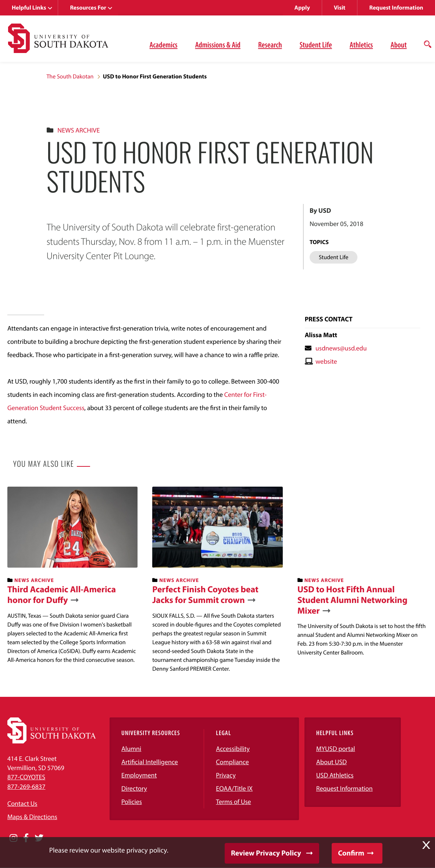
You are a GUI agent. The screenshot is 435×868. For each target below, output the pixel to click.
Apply (302, 8)
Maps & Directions (32, 817)
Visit (340, 8)
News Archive (79, 130)
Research (270, 45)
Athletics (361, 45)
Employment (139, 775)
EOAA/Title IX (234, 788)
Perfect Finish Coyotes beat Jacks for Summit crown (205, 595)
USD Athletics (335, 775)
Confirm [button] (351, 853)
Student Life (316, 45)
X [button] (426, 845)
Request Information (396, 8)
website (326, 361)
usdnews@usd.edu (341, 348)
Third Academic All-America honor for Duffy (62, 595)
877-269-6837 (26, 786)
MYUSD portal (336, 749)
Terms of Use (233, 802)
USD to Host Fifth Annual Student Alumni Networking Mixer (352, 600)
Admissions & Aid (218, 45)
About (399, 45)
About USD (331, 762)
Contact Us (22, 803)
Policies (132, 802)
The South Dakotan (70, 77)
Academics (164, 45)
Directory (134, 788)
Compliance (232, 762)
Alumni (131, 749)
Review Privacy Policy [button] (266, 853)
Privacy (226, 775)
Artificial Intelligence (150, 762)
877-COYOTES (26, 777)
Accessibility (233, 749)
